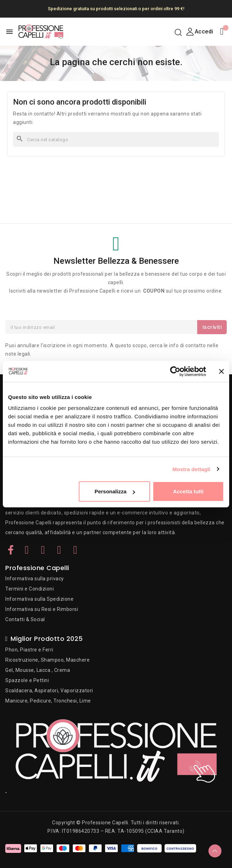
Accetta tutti (188, 491)
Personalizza (115, 491)
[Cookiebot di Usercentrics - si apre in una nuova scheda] (175, 371)
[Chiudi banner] (221, 371)
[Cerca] (116, 139)
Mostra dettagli (191, 469)
